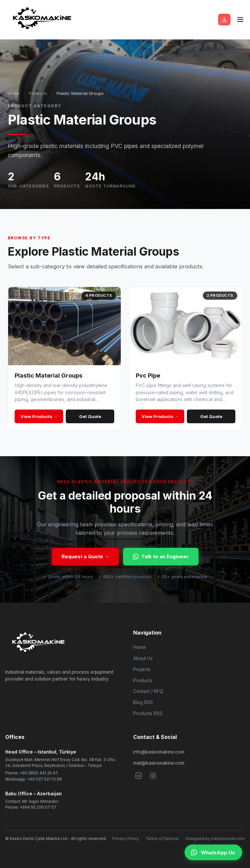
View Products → (39, 416)
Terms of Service (162, 838)
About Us (143, 658)
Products (38, 93)
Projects (142, 669)
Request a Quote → (85, 556)
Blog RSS (143, 702)
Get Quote (90, 416)
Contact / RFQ (148, 691)
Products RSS (148, 713)
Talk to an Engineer (161, 556)
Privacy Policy (126, 838)
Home (14, 93)
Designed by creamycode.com (215, 838)
